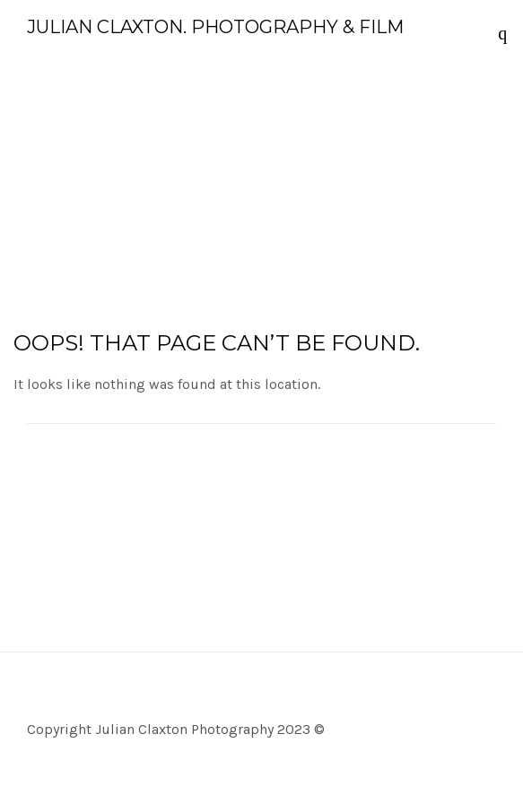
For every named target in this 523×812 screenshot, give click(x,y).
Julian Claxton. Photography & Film (215, 27)
